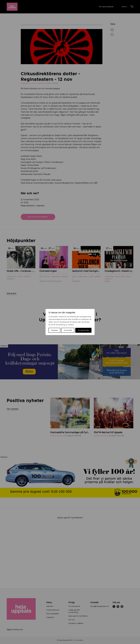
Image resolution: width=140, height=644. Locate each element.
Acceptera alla (83, 330)
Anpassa (54, 330)
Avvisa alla (68, 330)
